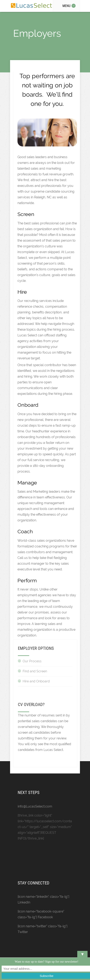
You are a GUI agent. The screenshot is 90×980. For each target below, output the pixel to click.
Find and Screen (35, 671)
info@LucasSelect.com (35, 806)
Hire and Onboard (36, 681)
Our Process (32, 661)
